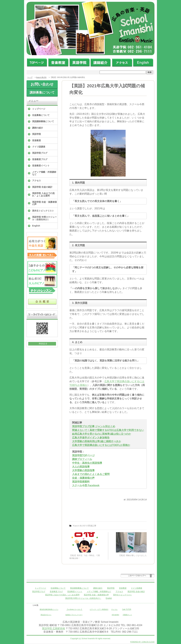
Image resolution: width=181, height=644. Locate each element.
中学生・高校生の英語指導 (87, 463)
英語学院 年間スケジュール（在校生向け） (44, 218)
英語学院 (37, 134)
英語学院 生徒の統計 (42, 187)
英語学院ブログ (40, 153)
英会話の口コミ (46, 615)
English (36, 226)
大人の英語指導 (81, 467)
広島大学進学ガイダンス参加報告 (91, 438)
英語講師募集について (43, 121)
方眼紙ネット (127, 615)
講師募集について (42, 92)
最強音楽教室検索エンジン (49, 609)
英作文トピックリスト (43, 211)
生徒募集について (41, 115)
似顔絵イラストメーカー (74, 615)
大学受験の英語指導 (83, 470)
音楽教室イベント (41, 166)
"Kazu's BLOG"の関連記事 (84, 526)
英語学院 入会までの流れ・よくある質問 (43, 194)
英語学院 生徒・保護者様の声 (44, 203)
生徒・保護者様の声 (83, 478)
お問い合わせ (42, 84)
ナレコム (114, 609)
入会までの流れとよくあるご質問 (91, 474)
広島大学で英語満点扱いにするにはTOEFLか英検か (101, 445)
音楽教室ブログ (40, 159)
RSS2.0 (43, 344)
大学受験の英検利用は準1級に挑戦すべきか (97, 441)
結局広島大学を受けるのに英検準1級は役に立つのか (102, 434)
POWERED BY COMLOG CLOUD (142, 642)
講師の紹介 (38, 128)
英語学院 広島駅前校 (54, 628)
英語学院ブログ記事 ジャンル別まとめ (94, 426)
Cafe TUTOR (127, 609)
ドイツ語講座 (39, 147)
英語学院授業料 (81, 482)
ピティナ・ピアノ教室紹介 (99, 609)
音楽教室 (37, 140)
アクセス (37, 181)
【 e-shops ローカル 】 (74, 609)
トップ (30, 77)
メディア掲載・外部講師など (44, 173)
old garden (115, 615)
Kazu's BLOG (41, 77)
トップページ (39, 109)
